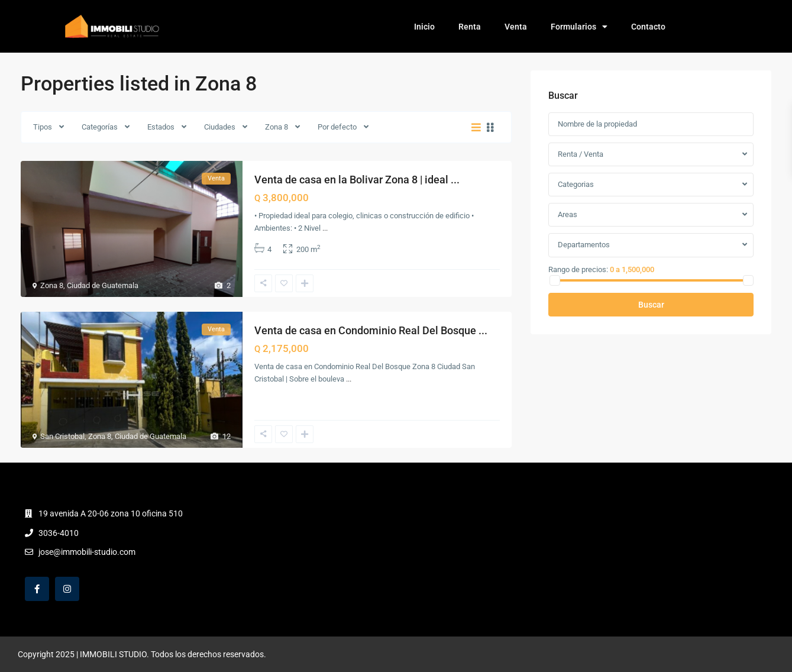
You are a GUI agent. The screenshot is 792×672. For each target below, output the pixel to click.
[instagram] (67, 589)
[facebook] (37, 589)
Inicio (424, 27)
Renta (470, 27)
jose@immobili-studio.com (87, 552)
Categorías (100, 127)
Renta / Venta (581, 154)
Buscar (651, 305)
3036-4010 (59, 533)
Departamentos (584, 245)
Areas (568, 214)
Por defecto (337, 127)
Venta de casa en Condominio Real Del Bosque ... (371, 330)
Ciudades (220, 127)
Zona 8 (277, 127)
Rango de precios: (578, 269)
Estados (161, 127)
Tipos (43, 127)
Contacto (648, 27)
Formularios (579, 27)
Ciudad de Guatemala (103, 285)
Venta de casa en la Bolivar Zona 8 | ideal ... (357, 180)
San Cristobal (62, 436)
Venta (516, 27)
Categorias (576, 184)
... (325, 228)
